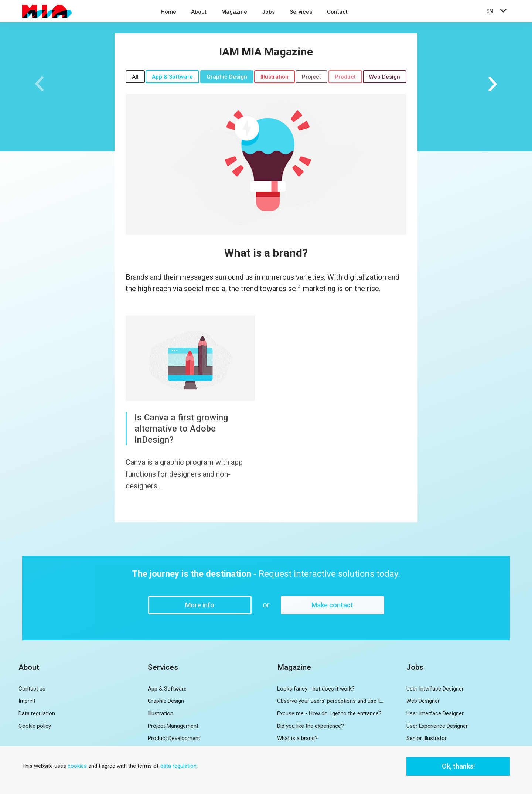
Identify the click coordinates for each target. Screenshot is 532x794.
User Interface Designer (435, 689)
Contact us (32, 689)
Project (311, 77)
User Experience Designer (437, 726)
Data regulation (37, 713)
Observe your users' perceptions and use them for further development (331, 701)
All (135, 77)
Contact (337, 12)
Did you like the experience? (311, 726)
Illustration (274, 77)
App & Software (172, 77)
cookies (77, 766)
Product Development (174, 738)
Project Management (173, 726)
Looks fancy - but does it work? (316, 689)
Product (345, 77)
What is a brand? (266, 253)
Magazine (234, 12)
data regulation (178, 766)
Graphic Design (227, 77)
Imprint (27, 701)
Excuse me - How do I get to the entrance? (329, 713)
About (199, 12)
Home (168, 12)
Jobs (268, 12)
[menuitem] (168, 13)
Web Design (385, 77)
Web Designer (423, 701)
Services (301, 12)
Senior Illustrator (427, 738)
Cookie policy (35, 726)
